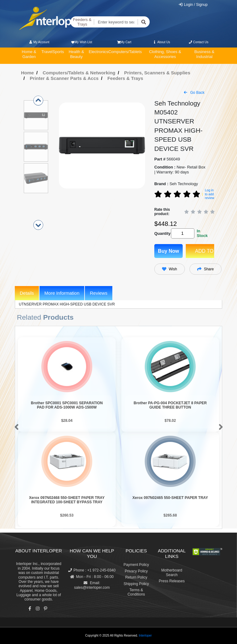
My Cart (124, 42)
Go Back (194, 93)
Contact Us (198, 42)
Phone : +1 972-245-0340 (92, 570)
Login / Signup (193, 5)
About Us (161, 42)
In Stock (202, 233)
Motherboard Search (172, 572)
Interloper (145, 636)
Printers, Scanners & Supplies (157, 73)
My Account (39, 42)
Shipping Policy (136, 584)
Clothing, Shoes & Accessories (165, 54)
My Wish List (81, 42)
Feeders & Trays (82, 22)
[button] (15, 427)
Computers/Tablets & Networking (79, 73)
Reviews (99, 293)
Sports (58, 52)
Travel (47, 52)
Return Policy (136, 577)
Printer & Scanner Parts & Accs (64, 78)
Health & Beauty (76, 54)
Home (27, 73)
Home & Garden (29, 54)
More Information (62, 293)
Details (27, 293)
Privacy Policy (136, 571)
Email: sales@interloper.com (92, 585)
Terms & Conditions (136, 592)
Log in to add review (210, 194)
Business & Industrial (204, 54)
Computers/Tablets (125, 52)
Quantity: (162, 233)
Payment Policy (136, 565)
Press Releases (172, 581)
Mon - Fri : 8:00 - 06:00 (92, 577)
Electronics (98, 52)
